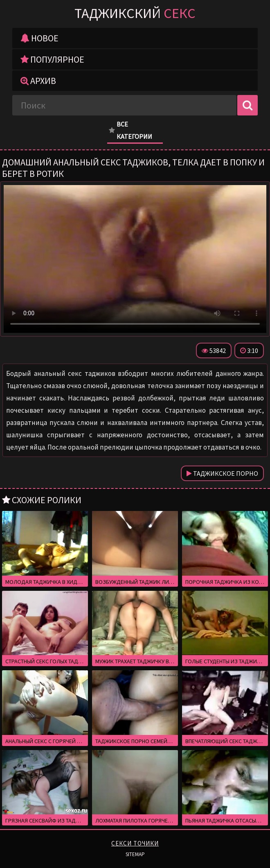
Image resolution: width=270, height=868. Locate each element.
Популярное (52, 59)
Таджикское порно (222, 473)
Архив (38, 81)
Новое (39, 38)
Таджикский (135, 13)
